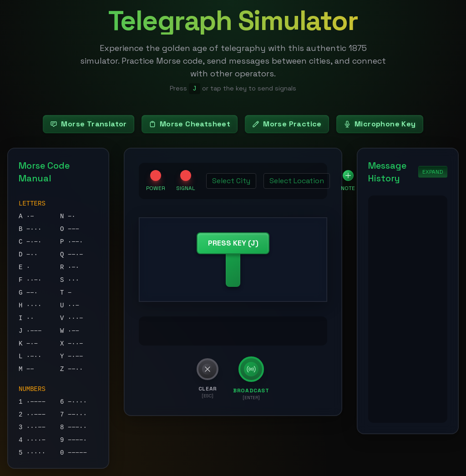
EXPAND (433, 172)
